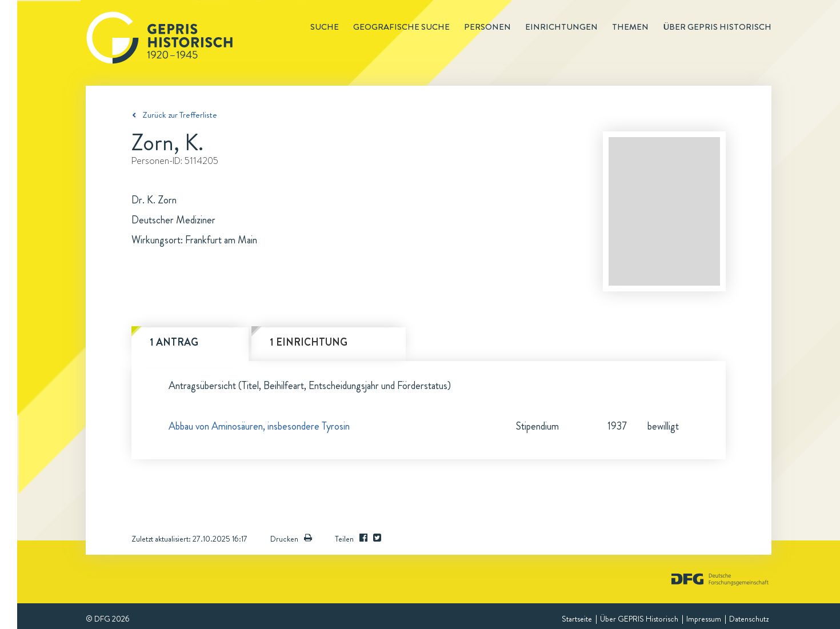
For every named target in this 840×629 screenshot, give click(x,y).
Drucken (291, 539)
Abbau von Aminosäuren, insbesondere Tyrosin (259, 426)
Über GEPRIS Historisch (639, 619)
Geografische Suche (401, 27)
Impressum (704, 619)
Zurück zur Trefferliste (180, 115)
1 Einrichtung (309, 342)
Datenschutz (749, 619)
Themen (630, 27)
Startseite (577, 619)
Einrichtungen (561, 27)
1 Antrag (174, 342)
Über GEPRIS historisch (717, 27)
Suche (325, 27)
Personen (487, 27)
